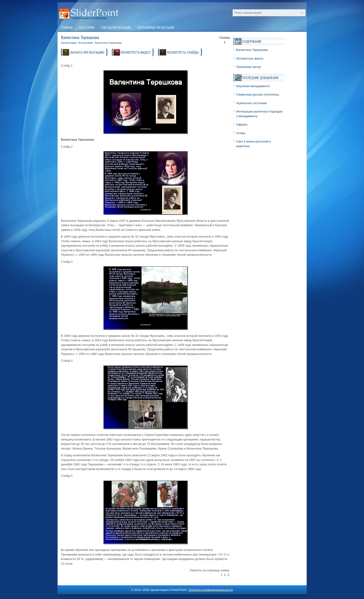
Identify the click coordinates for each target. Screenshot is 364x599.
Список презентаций (116, 28)
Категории (87, 28)
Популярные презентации (156, 28)
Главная (67, 28)
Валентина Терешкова (108, 43)
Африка (242, 124)
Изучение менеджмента (253, 86)
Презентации (69, 43)
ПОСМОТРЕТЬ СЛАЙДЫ (183, 52)
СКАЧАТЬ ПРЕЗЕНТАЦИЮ (87, 52)
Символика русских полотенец (258, 94)
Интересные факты (250, 58)
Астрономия (86, 43)
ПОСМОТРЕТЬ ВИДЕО (136, 52)
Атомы (241, 133)
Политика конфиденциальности (211, 590)
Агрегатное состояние (252, 103)
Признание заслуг (249, 67)
